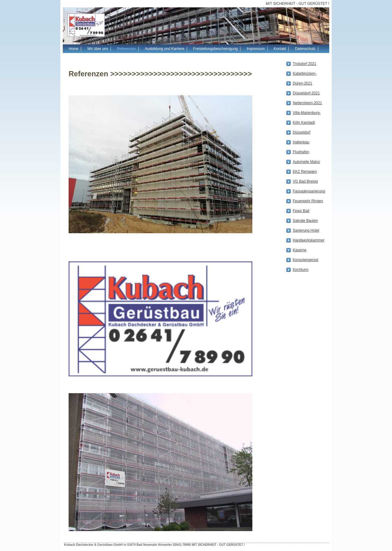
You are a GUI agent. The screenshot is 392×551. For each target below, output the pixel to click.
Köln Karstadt (304, 123)
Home (73, 49)
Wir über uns (98, 49)
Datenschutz (305, 49)
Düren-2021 (302, 83)
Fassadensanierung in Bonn (309, 192)
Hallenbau (301, 142)
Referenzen (126, 49)
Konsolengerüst (305, 260)
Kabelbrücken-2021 (305, 74)
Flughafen (301, 152)
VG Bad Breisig (305, 181)
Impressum (256, 49)
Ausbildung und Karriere (165, 49)
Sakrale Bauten (305, 221)
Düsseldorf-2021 (306, 93)
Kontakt (280, 49)
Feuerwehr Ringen (308, 201)
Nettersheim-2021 (307, 103)
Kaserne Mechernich (302, 251)
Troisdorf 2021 (305, 64)
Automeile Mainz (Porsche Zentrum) (306, 162)
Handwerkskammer (309, 240)
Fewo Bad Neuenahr (301, 211)
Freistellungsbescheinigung (215, 49)
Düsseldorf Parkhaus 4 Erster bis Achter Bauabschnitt (307, 133)
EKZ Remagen (305, 172)
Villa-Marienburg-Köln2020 (307, 113)
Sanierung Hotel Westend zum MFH (306, 231)
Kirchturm (301, 270)
